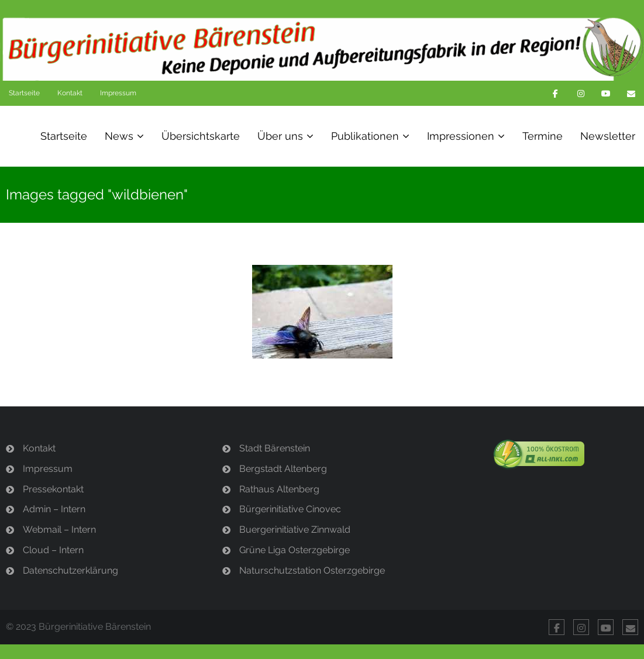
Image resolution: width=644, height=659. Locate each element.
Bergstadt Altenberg (283, 469)
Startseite (24, 93)
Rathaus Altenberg (279, 489)
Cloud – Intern (53, 550)
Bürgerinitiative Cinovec (290, 509)
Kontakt (70, 93)
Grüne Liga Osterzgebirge (295, 550)
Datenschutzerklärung (70, 570)
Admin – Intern (54, 509)
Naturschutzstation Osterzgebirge (312, 570)
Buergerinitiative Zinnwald (295, 529)
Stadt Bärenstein (275, 448)
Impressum (118, 93)
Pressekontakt (53, 489)
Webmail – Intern (59, 529)
